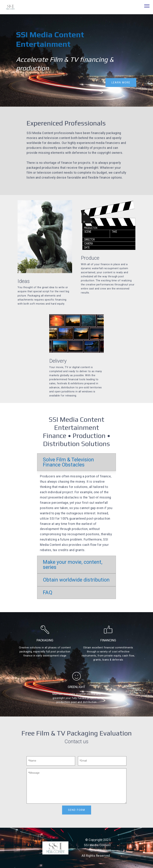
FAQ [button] (48, 592)
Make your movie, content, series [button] (73, 565)
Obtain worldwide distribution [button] (76, 580)
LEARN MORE (121, 82)
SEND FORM (76, 810)
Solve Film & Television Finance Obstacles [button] (68, 462)
